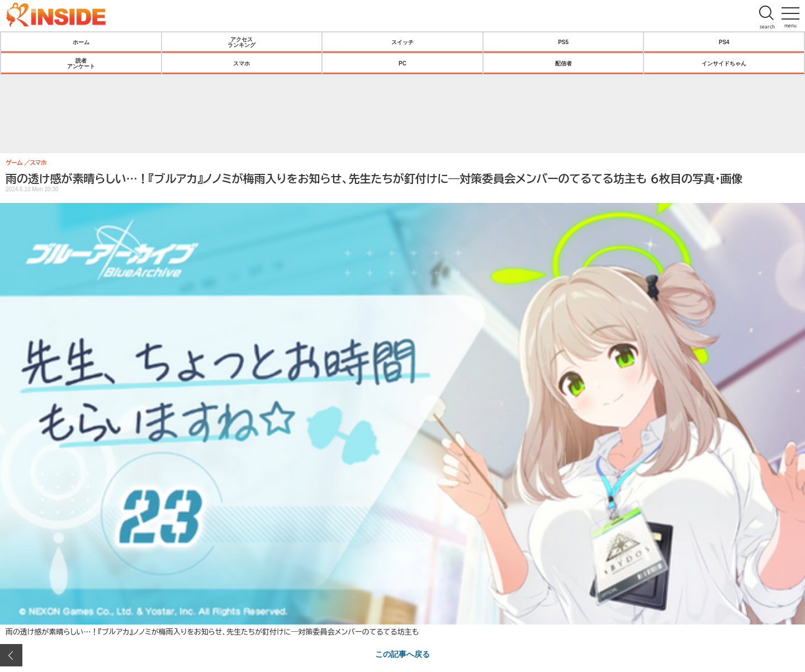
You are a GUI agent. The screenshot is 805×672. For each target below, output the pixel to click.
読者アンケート (81, 63)
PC (402, 63)
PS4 (724, 42)
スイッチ (402, 42)
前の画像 (11, 655)
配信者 (563, 63)
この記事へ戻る (402, 654)
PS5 (563, 42)
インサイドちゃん (724, 63)
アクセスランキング (241, 42)
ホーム (81, 42)
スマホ (241, 63)
